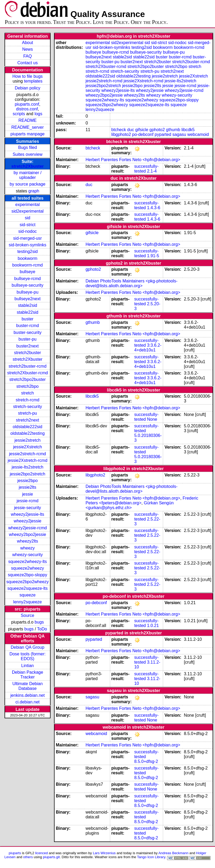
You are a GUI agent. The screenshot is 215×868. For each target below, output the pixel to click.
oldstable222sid (28, 427)
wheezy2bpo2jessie (28, 534)
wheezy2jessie (27, 521)
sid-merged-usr (28, 238)
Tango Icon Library (151, 857)
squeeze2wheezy (28, 568)
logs (38, 114)
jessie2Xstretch (28, 447)
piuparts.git (51, 857)
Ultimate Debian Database (28, 686)
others (28, 857)
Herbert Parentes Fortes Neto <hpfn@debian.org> (133, 160)
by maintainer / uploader (28, 175)
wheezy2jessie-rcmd (28, 528)
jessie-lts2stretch (28, 467)
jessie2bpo (28, 481)
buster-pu (28, 339)
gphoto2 (157, 130)
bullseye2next (27, 299)
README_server (28, 127)
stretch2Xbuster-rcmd (28, 373)
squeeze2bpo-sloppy (28, 575)
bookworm (28, 258)
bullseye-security (28, 285)
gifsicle (142, 130)
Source (28, 615)
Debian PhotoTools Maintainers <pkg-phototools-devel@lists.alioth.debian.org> (131, 283)
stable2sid (27, 305)
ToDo (42, 629)
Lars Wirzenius (104, 853)
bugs (39, 622)
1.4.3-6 (154, 208)
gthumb (173, 130)
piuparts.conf (27, 104)
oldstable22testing (28, 433)
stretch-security (27, 407)
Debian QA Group (27, 647)
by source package (27, 184)
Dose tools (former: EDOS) (27, 656)
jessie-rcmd (28, 501)
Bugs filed (27, 147)
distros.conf (27, 109)
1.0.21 (153, 626)
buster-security (28, 332)
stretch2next (28, 420)
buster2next (28, 346)
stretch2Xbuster (28, 166)
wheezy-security (28, 555)
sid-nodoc (28, 231)
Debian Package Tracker (28, 675)
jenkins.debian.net (28, 695)
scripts (19, 114)
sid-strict (28, 225)
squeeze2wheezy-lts (28, 562)
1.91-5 (153, 256)
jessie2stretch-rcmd (28, 454)
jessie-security (28, 508)
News (27, 49)
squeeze (28, 595)
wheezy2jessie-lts (28, 514)
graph (34, 191)
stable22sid (28, 312)
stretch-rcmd (28, 400)
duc (131, 130)
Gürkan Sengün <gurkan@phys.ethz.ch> (129, 505)
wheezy (27, 548)
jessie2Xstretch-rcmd (28, 460)
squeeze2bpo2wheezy (28, 582)
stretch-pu (28, 413)
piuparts (15, 853)
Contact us (27, 63)
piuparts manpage (27, 134)
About (28, 43)
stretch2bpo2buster (28, 379)
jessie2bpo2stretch (28, 474)
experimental (28, 205)
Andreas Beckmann (173, 853)
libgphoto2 (121, 134)
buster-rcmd (28, 326)
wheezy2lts (28, 541)
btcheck (119, 130)
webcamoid (198, 134)
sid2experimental (28, 211)
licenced (42, 853)
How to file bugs (27, 76)
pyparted (163, 134)
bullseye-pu (28, 292)
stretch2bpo (28, 386)
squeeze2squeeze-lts (28, 588)
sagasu (179, 134)
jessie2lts (28, 487)
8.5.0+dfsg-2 (146, 761)
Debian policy (27, 88)
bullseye (28, 272)
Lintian (28, 666)
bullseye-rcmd (28, 279)
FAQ (27, 56)
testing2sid (28, 252)
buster (27, 319)
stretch (27, 393)
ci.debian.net (28, 702)
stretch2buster (28, 353)
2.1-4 (152, 171)
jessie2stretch (28, 440)
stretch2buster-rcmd (27, 366)
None (152, 419)
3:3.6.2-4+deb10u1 (148, 348)
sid (27, 218)
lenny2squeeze (28, 602)
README (27, 120)
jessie (28, 494)
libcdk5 (188, 130)
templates (33, 81)
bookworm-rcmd (28, 265)
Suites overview (27, 154)
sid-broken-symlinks (28, 245)
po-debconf (143, 134)
